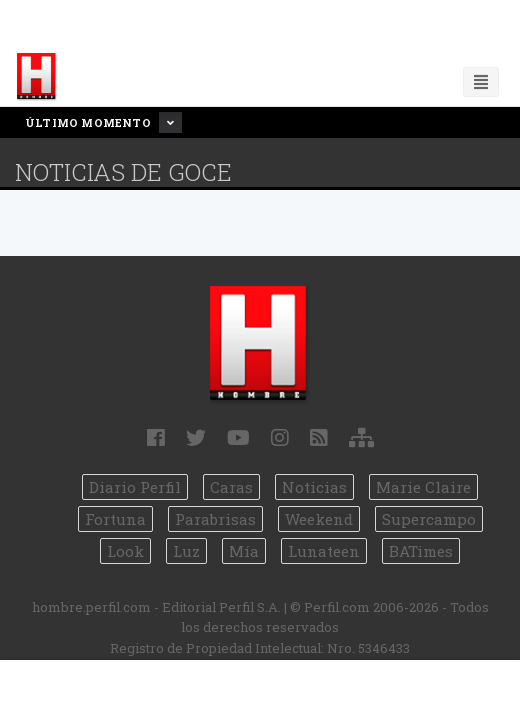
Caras (231, 487)
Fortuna (115, 519)
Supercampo (429, 519)
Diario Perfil (135, 487)
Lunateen (324, 551)
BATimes (421, 551)
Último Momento (103, 122)
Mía (244, 551)
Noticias (314, 487)
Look (125, 551)
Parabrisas (215, 519)
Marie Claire (423, 487)
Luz (186, 551)
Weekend (319, 519)
